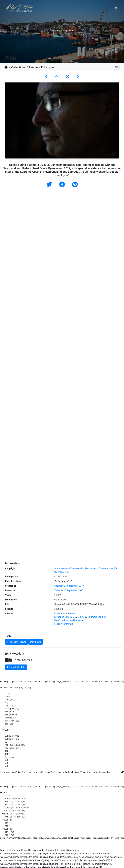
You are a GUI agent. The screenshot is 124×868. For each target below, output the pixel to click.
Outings (82, 617)
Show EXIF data (16, 667)
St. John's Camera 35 (65, 617)
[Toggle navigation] (116, 8)
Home (6, 67)
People (33, 67)
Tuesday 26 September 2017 (69, 590)
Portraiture (36, 642)
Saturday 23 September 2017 (69, 586)
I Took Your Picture (64, 624)
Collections (18, 67)
